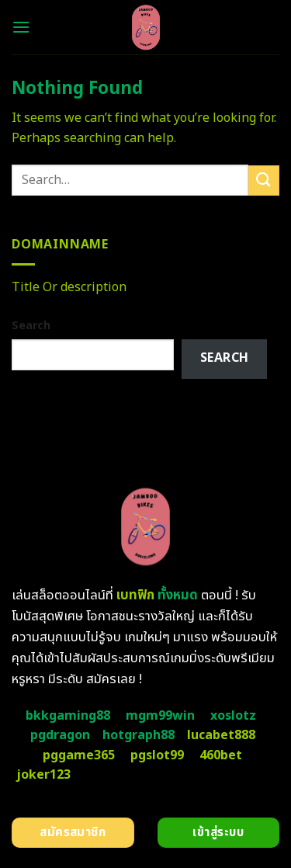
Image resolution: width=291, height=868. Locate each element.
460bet (221, 755)
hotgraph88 (139, 735)
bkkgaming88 (68, 716)
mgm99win (160, 716)
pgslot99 (157, 755)
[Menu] (21, 27)
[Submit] (264, 181)
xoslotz (233, 716)
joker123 (43, 775)
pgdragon (60, 735)
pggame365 (79, 755)
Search (31, 326)
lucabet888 (221, 735)
